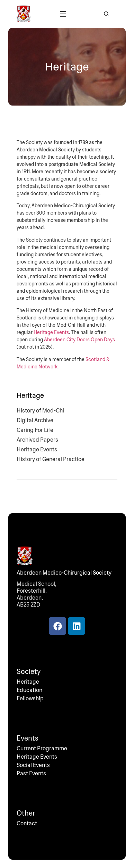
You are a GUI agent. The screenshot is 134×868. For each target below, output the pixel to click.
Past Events (31, 774)
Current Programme (42, 749)
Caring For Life (35, 430)
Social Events (33, 765)
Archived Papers (37, 440)
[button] (63, 14)
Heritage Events (51, 332)
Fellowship (30, 699)
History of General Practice (51, 459)
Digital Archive (35, 420)
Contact (27, 824)
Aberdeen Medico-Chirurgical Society (64, 573)
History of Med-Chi (40, 411)
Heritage (28, 682)
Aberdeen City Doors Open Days (79, 340)
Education (29, 690)
